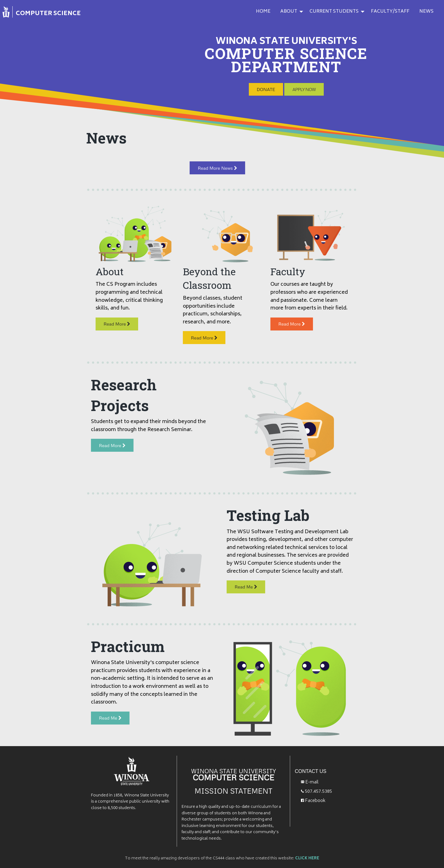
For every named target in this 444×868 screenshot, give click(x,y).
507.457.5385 (317, 788)
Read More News (217, 164)
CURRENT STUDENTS (334, 12)
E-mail (310, 779)
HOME (263, 12)
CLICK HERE (307, 855)
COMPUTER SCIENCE (48, 14)
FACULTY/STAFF (390, 12)
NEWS (426, 12)
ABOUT (289, 12)
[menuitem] (45, 13)
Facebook (313, 797)
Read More (117, 321)
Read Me (246, 584)
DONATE (266, 86)
